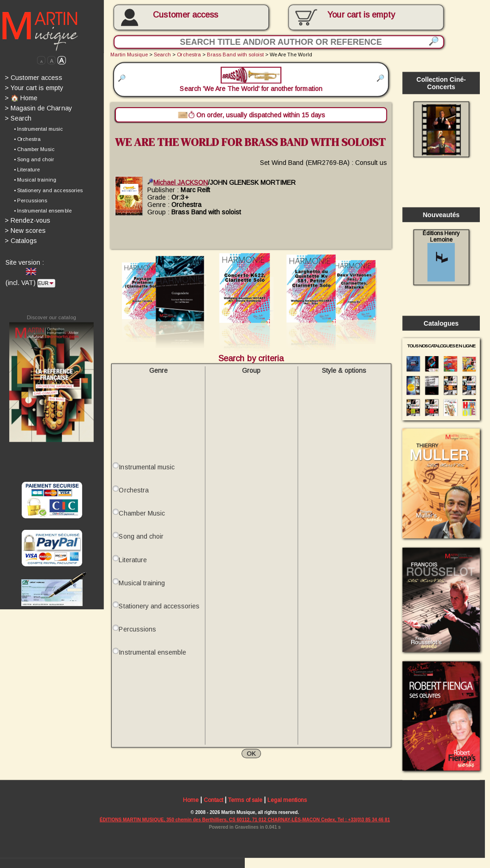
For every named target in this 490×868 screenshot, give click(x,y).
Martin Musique (129, 55)
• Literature (27, 170)
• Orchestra (27, 139)
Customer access (185, 15)
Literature (133, 560)
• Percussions (30, 200)
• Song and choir (34, 159)
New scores (25, 231)
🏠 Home (21, 98)
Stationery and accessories (159, 606)
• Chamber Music (34, 149)
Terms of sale (245, 801)
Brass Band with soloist (235, 55)
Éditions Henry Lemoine (441, 256)
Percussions (137, 629)
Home (191, 801)
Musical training (142, 583)
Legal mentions (287, 801)
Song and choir (141, 536)
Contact (213, 801)
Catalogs (21, 241)
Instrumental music (146, 467)
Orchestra (189, 55)
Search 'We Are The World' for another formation (251, 80)
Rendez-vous (27, 220)
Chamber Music (142, 513)
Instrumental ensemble (152, 652)
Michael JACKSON (177, 182)
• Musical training (35, 180)
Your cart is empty (34, 88)
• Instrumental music (38, 129)
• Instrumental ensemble (42, 211)
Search (18, 118)
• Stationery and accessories (48, 190)
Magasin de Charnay (38, 108)
